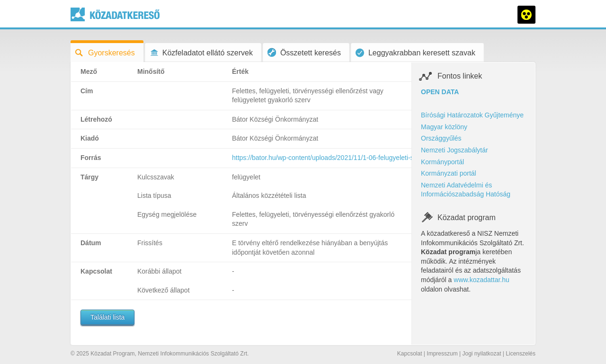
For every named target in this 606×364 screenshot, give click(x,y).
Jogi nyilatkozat (481, 354)
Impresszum (442, 354)
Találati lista (107, 317)
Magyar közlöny (444, 127)
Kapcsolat (410, 354)
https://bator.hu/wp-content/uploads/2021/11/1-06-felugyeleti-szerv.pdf (334, 158)
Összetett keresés (304, 52)
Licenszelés (521, 354)
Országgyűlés (441, 138)
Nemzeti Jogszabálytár (454, 150)
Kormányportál (442, 162)
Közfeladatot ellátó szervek (201, 53)
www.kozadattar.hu (481, 280)
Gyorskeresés (105, 53)
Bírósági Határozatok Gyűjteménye (472, 115)
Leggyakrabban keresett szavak (415, 53)
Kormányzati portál (449, 173)
